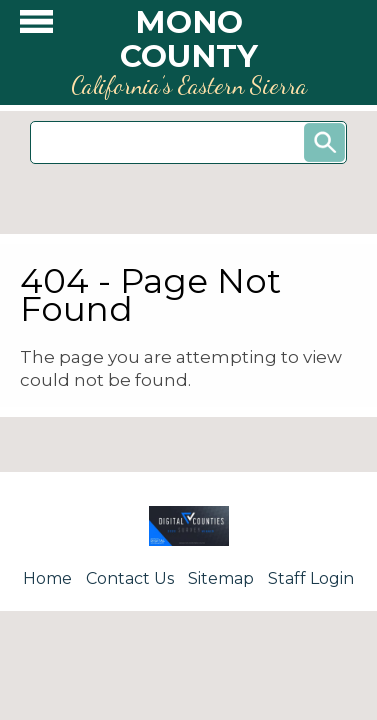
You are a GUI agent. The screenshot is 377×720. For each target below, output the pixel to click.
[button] (36, 26)
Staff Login (311, 578)
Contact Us (130, 578)
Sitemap (221, 578)
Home (47, 578)
